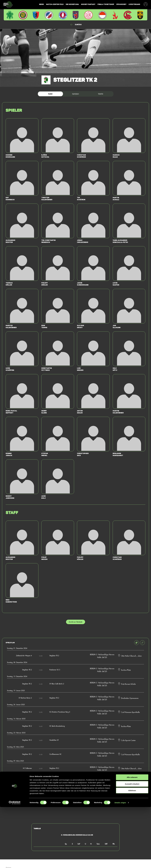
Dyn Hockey (121, 4)
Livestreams (134, 4)
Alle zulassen (132, 838)
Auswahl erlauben (132, 845)
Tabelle (101, 94)
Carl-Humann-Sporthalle (130, 712)
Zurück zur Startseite (76, 622)
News (41, 4)
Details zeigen (120, 864)
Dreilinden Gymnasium (130, 698)
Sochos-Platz (126, 670)
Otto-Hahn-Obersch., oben (131, 656)
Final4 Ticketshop (106, 4)
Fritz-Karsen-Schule (128, 684)
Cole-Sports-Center (128, 740)
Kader (50, 94)
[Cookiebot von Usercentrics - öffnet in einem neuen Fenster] (15, 864)
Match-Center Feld (55, 4)
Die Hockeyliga (72, 4)
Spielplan (75, 94)
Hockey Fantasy (88, 4)
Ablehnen (132, 851)
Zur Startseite (76, 801)
